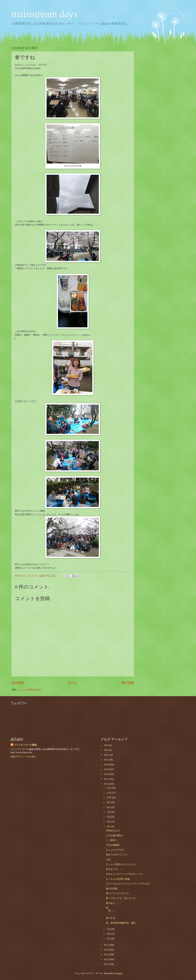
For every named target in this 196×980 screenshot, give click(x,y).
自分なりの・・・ (115, 869)
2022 (106, 755)
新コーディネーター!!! (117, 893)
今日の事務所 (113, 845)
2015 (106, 945)
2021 (106, 760)
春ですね (111, 918)
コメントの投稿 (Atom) (29, 690)
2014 (106, 950)
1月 (109, 939)
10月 (109, 798)
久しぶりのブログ (115, 850)
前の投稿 (128, 683)
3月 (109, 929)
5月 (109, 822)
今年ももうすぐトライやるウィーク (124, 874)
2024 (106, 745)
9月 (109, 802)
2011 (106, 964)
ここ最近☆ (112, 840)
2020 (106, 765)
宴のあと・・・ (114, 903)
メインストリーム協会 (25, 745)
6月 (109, 817)
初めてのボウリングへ (117, 855)
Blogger (119, 973)
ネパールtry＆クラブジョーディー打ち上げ (128, 884)
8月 (109, 807)
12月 (109, 788)
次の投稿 (18, 683)
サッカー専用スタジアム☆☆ (121, 864)
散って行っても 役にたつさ (121, 898)
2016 (106, 784)
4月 (109, 827)
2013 (106, 955)
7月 (109, 812)
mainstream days (45, 14)
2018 (106, 774)
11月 (109, 793)
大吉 (108, 860)
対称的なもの (113, 831)
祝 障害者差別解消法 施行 (121, 923)
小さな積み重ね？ (115, 835)
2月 (109, 934)
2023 (106, 750)
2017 (106, 779)
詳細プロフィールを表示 (23, 757)
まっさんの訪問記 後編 (118, 879)
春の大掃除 (112, 889)
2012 (106, 959)
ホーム (73, 683)
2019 (106, 769)
